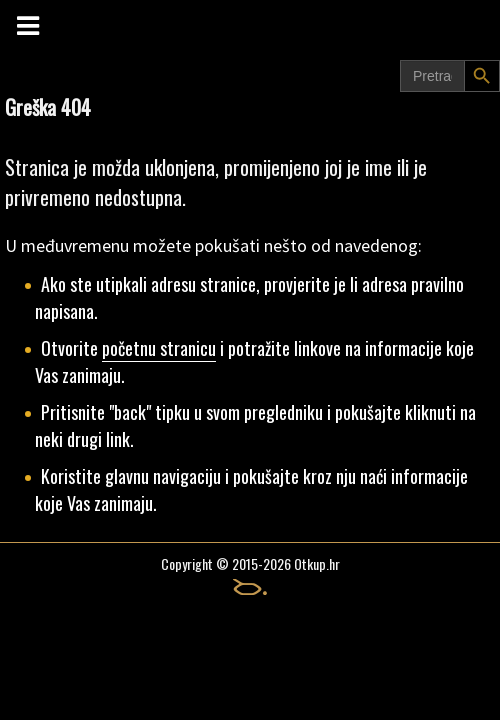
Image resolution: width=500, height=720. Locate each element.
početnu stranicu (159, 348)
